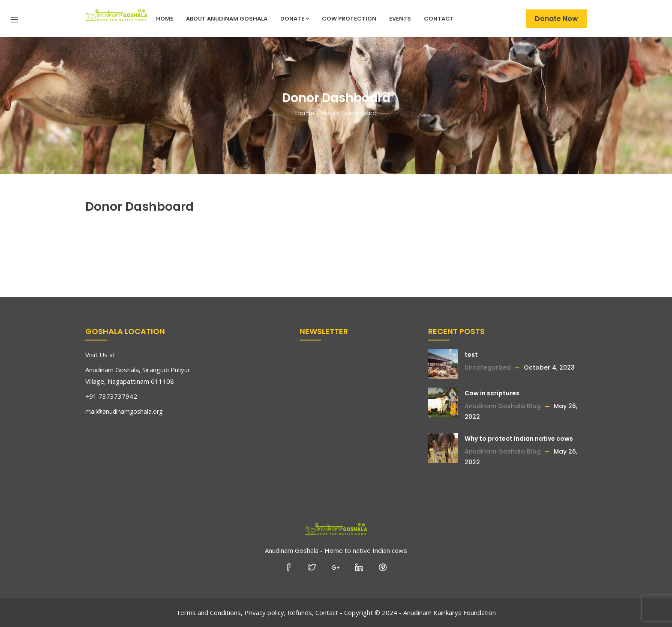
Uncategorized (488, 367)
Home (165, 19)
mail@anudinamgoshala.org (124, 411)
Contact (439, 19)
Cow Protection (349, 19)
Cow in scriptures (492, 393)
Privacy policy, (265, 612)
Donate (295, 19)
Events (400, 19)
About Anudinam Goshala (227, 19)
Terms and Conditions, (209, 612)
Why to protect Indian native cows (519, 439)
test (471, 355)
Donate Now (556, 19)
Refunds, (301, 612)
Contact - (329, 612)
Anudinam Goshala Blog (503, 406)
